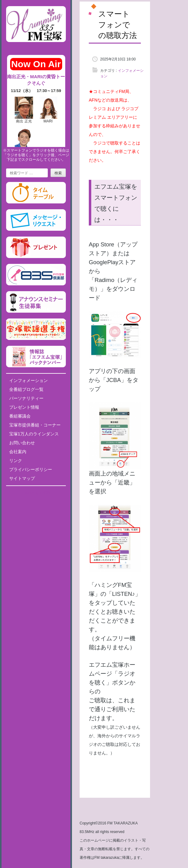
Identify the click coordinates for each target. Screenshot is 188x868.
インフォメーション (28, 380)
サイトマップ (22, 478)
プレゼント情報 (24, 407)
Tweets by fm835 (36, 493)
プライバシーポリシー (31, 469)
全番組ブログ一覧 (26, 389)
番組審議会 (20, 416)
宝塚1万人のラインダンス (34, 434)
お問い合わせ (22, 443)
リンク (16, 461)
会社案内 (18, 452)
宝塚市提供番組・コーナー (35, 425)
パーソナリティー (26, 398)
